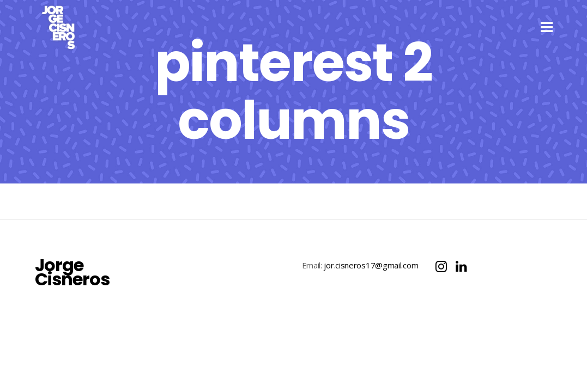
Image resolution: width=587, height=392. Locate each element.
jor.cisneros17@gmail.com (371, 276)
